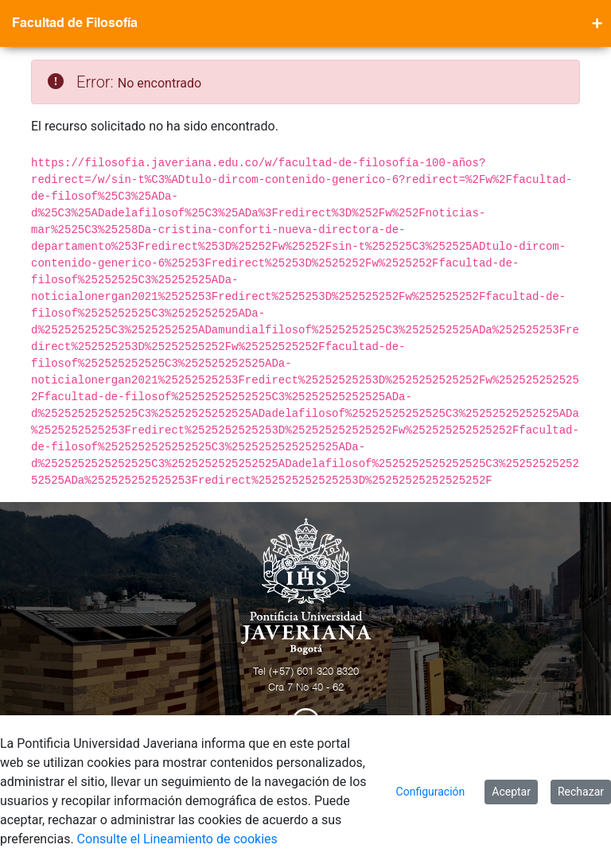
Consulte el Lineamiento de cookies (177, 839)
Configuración (431, 792)
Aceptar (511, 792)
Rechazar (581, 792)
